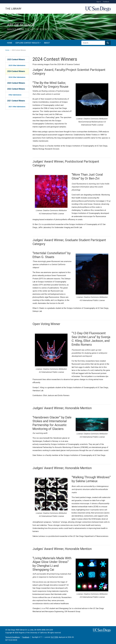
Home (10, 43)
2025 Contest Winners (16, 60)
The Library (13, 9)
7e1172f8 (54, 637)
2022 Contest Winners (16, 89)
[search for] (93, 43)
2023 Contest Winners (16, 83)
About (47, 43)
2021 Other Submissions (17, 107)
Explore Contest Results (27, 43)
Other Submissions (15, 95)
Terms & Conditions (13, 637)
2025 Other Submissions (17, 65)
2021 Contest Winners (16, 101)
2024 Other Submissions (17, 77)
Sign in (99, 2)
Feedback (106, 2)
